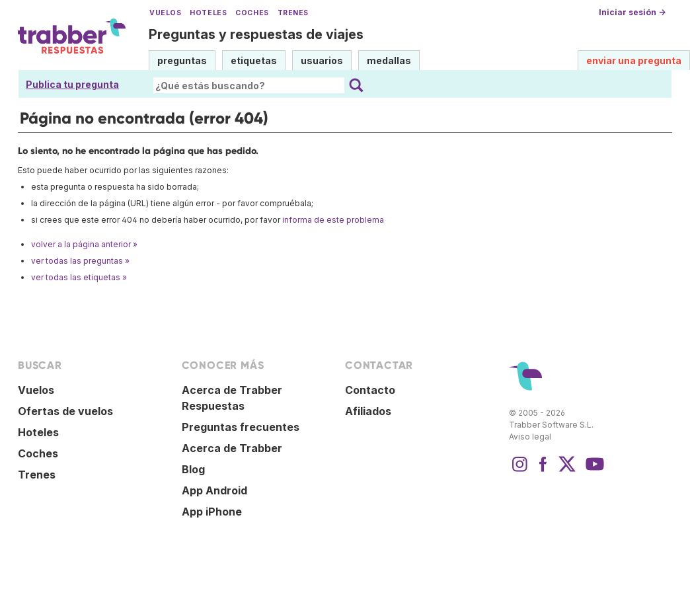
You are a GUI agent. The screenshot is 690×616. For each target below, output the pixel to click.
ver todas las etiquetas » (79, 277)
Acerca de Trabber (232, 448)
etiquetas (254, 60)
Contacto (370, 390)
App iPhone (212, 512)
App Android (214, 490)
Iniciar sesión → (632, 12)
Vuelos (165, 13)
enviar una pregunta (634, 60)
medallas (389, 60)
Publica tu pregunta (72, 84)
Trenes (293, 13)
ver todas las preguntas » (80, 261)
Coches (252, 13)
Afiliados (368, 411)
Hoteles (208, 13)
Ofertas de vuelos (65, 411)
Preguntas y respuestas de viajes (256, 34)
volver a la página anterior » (84, 244)
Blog (193, 469)
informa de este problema (333, 220)
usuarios (322, 60)
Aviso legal (530, 437)
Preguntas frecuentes (241, 427)
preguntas (182, 60)
